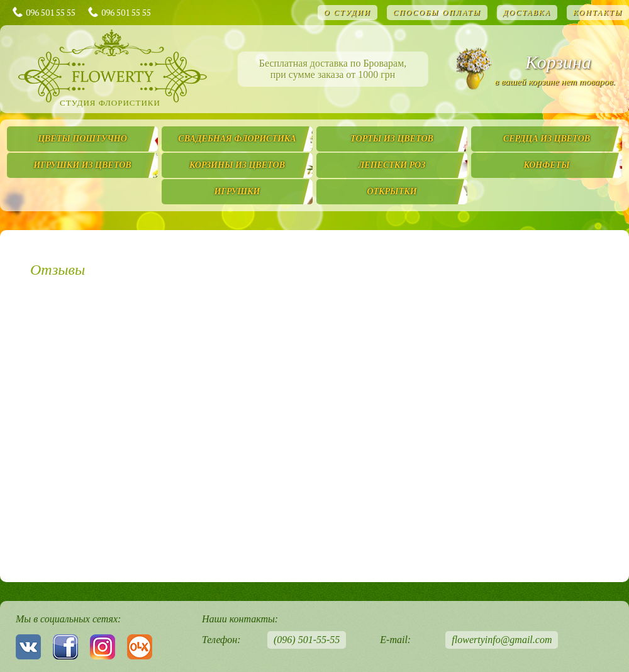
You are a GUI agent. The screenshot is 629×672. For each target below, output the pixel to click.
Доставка (527, 13)
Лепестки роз (392, 165)
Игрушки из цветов (82, 165)
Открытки (392, 191)
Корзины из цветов (237, 165)
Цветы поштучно (82, 139)
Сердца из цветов (547, 139)
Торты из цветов (392, 139)
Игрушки (237, 191)
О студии (348, 13)
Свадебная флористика (237, 139)
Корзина (558, 62)
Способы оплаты (437, 13)
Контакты (598, 13)
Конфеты (546, 165)
